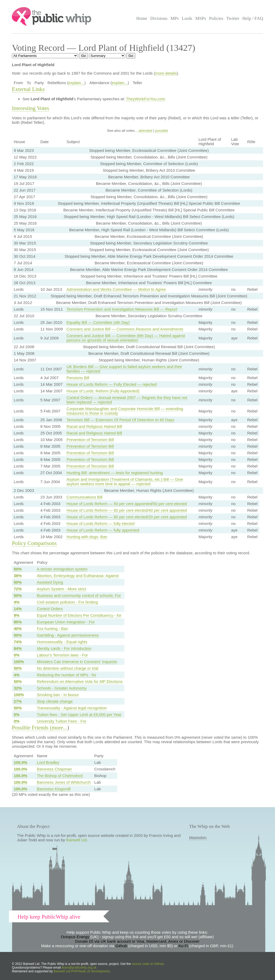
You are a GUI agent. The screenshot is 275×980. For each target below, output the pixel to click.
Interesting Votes (31, 108)
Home (142, 18)
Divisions (159, 18)
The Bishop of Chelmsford (60, 776)
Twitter (233, 18)
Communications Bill (85, 497)
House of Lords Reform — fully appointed (103, 530)
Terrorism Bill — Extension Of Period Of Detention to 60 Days (120, 420)
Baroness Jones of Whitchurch (64, 782)
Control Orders (50, 609)
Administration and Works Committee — (116, 289)
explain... (76, 83)
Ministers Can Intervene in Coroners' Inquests (77, 662)
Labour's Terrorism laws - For (62, 655)
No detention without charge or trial (67, 668)
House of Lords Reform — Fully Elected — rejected (112, 384)
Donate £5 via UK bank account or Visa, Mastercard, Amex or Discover (137, 941)
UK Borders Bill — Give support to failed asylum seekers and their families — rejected (124, 369)
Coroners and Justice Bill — (125, 329)
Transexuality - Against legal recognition (72, 708)
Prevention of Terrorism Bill (90, 440)
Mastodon (198, 838)
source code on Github (148, 964)
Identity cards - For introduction (64, 648)
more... (60, 728)
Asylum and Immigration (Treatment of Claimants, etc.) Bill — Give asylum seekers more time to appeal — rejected (125, 482)
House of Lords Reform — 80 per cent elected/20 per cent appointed (127, 517)
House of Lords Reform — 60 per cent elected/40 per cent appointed (127, 510)
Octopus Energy (75, 937)
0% (17, 655)
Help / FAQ (253, 18)
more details (166, 73)
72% (18, 589)
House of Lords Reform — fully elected (101, 523)
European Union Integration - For (66, 622)
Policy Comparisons (34, 543)
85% (18, 622)
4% (17, 602)
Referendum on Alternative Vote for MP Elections (80, 681)
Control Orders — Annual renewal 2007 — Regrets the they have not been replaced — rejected (127, 400)
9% (17, 615)
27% (18, 701)
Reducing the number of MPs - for (66, 675)
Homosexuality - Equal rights (62, 642)
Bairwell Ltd (77, 840)
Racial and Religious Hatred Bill (94, 426)
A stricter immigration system (62, 569)
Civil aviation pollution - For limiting (67, 602)
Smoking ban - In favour (58, 695)
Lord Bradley (48, 762)
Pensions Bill (78, 378)
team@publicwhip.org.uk (79, 968)
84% (18, 648)
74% (18, 642)
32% (18, 688)
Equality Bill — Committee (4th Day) (98, 322)
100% (19, 662)
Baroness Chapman (54, 769)
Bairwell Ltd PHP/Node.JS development (81, 971)
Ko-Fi (183, 946)
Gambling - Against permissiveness (68, 635)
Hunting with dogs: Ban (87, 537)
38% (18, 576)
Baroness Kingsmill (54, 789)
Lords (187, 18)
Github (121, 946)
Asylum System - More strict (61, 589)
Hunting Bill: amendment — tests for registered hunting (115, 473)
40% (18, 629)
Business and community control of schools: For (79, 595)
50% (18, 569)
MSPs (201, 18)
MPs (174, 18)
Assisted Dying (50, 582)
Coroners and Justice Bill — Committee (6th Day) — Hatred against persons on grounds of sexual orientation (126, 338)
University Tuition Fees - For (62, 721)
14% (18, 609)
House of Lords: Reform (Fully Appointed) (103, 391)
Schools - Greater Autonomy (62, 688)
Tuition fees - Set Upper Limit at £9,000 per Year (79, 714)
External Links (28, 89)
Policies (216, 18)
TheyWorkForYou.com (146, 99)
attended (145, 131)
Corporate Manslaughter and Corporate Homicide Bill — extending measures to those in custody (125, 411)
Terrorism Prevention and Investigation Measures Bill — (122, 309)
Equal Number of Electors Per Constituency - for (79, 615)
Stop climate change (55, 701)
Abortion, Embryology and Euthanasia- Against (78, 576)
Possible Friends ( (32, 728)
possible (162, 131)
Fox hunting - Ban (52, 629)
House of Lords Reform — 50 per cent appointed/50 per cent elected (127, 504)
